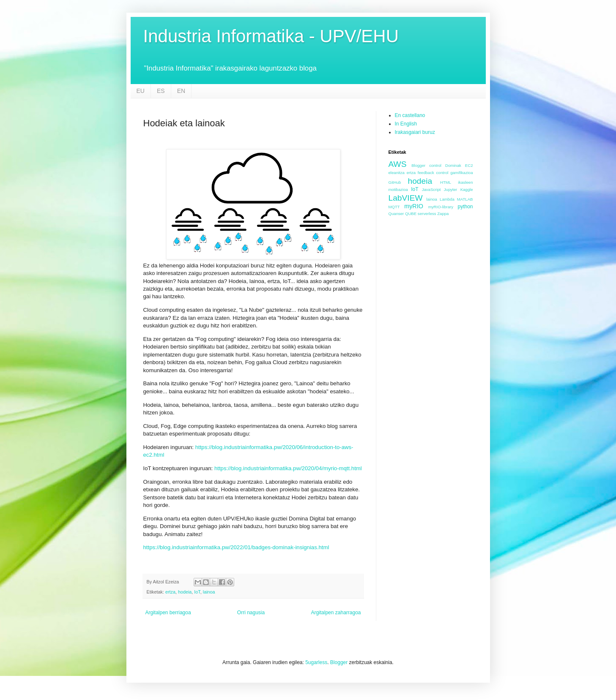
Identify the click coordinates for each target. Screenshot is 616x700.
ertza (170, 592)
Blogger (418, 165)
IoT (197, 592)
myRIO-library (441, 207)
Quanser (396, 214)
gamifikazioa (461, 173)
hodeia (185, 592)
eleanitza (397, 173)
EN (181, 91)
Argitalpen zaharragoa (336, 613)
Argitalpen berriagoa (168, 613)
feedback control (433, 173)
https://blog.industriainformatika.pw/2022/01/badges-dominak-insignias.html (236, 547)
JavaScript (431, 189)
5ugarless (316, 662)
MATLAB (465, 199)
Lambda (447, 199)
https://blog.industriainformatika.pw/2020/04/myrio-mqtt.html (288, 468)
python (465, 207)
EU (141, 91)
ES (161, 91)
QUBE (411, 214)
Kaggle (467, 189)
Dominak (453, 165)
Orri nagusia (251, 613)
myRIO (414, 206)
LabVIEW (406, 198)
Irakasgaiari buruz (415, 132)
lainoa (209, 592)
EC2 (469, 165)
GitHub (395, 182)
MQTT (394, 207)
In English (406, 124)
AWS (398, 164)
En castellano (410, 115)
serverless (427, 214)
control (435, 165)
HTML (446, 182)
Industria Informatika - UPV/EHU (271, 36)
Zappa (443, 214)
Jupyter (450, 189)
